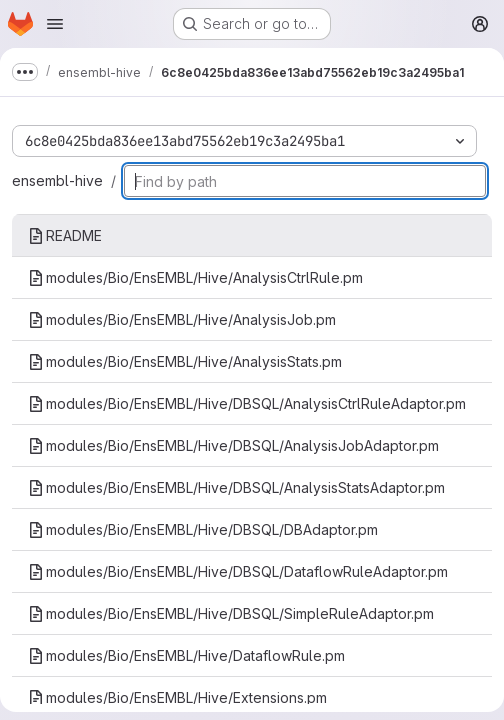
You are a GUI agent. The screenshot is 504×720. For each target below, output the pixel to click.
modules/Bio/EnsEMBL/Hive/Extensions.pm (177, 697)
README (65, 235)
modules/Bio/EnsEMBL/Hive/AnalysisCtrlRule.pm (195, 277)
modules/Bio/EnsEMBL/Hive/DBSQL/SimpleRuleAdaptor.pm (231, 613)
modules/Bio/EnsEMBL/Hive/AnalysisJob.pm (182, 319)
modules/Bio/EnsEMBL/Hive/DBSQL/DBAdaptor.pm (203, 529)
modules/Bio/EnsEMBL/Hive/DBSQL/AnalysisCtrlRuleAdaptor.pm (247, 403)
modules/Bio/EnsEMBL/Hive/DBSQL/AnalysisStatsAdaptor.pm (236, 487)
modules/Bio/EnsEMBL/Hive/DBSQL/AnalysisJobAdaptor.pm (233, 445)
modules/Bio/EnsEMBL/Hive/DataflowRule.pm (186, 655)
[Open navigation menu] (55, 24)
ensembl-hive (57, 180)
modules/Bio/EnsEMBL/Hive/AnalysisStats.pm (185, 361)
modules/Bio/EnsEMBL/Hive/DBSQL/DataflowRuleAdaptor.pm (238, 571)
